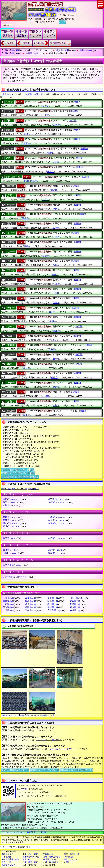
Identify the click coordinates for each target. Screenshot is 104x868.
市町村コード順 (20, 489)
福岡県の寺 (31, 607)
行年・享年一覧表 (30, 862)
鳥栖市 (55, 553)
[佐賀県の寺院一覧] (34, 94)
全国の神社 (39, 50)
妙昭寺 (11, 392)
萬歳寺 (11, 373)
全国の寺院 (8, 53)
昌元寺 (11, 196)
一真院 (9, 111)
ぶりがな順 (6, 489)
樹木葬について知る (31, 857)
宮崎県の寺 (31, 610)
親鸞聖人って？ (8, 865)
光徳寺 (9, 158)
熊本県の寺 (75, 607)
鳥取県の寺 (8, 601)
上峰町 (59, 517)
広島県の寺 (75, 601)
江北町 (13, 526)
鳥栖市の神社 (86, 50)
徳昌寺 (11, 336)
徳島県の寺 (31, 604)
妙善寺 (11, 402)
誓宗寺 (11, 280)
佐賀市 (10, 538)
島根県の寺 (31, 601)
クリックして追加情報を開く (16, 847)
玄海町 (59, 523)
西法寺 (11, 270)
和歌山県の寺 (76, 598)
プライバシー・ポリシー (13, 832)
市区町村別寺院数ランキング (15, 470)
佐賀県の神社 (63, 50)
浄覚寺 (11, 205)
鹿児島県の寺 (54, 610)
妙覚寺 (11, 383)
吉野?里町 (16, 577)
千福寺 (11, 289)
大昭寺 (11, 308)
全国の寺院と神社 (12, 50)
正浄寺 (11, 233)
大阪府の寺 (8, 598)
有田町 (13, 499)
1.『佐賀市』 (10, 43)
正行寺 (11, 224)
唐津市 (11, 520)
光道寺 (9, 149)
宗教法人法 (48, 854)
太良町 (12, 553)
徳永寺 (11, 327)
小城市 (10, 505)
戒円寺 (9, 121)
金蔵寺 (9, 139)
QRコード (26, 789)
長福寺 (11, 317)
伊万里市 (57, 499)
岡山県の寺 (53, 601)
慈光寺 (11, 186)
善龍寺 (11, 299)
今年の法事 (69, 857)
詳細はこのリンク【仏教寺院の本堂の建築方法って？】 (28, 715)
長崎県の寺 (53, 607)
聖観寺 (11, 242)
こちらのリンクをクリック (49, 740)
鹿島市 (11, 517)
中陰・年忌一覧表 (30, 854)
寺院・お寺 (6, 862)
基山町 (13, 523)
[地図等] (77, 102)
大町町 (59, 502)
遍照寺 (11, 355)
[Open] (20, 102)
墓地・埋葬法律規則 (52, 857)
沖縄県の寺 (75, 610)
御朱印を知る (7, 854)
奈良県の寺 (53, 598)
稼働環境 (31, 832)
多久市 (10, 550)
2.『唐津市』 (26, 43)
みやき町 (14, 565)
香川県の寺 (53, 604)
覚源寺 (9, 130)
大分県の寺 (8, 610)
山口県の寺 (8, 604)
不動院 (11, 345)
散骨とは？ (27, 859)
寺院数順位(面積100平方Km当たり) (17, 476)
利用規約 (43, 832)
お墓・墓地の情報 (51, 862)
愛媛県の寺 (75, 604)
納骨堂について (50, 859)
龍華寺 (11, 411)
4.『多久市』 (39, 43)
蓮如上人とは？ (71, 859)
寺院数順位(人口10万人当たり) (15, 473)
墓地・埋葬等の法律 (10, 859)
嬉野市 (12, 502)
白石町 (59, 538)
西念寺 (11, 261)
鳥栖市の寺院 (56, 53)
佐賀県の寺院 (32, 53)
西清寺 (11, 252)
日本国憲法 (6, 857)
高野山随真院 (13, 177)
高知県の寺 (8, 607)
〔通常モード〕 (8, 94)
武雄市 (56, 550)
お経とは (68, 862)
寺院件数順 (33, 489)
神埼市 (57, 520)
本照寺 (11, 364)
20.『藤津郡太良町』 (59, 43)
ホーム (62, 22)
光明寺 (9, 167)
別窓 (32, 470)
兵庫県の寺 (31, 598)
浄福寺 (11, 214)
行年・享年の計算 (72, 854)
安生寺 (9, 102)
